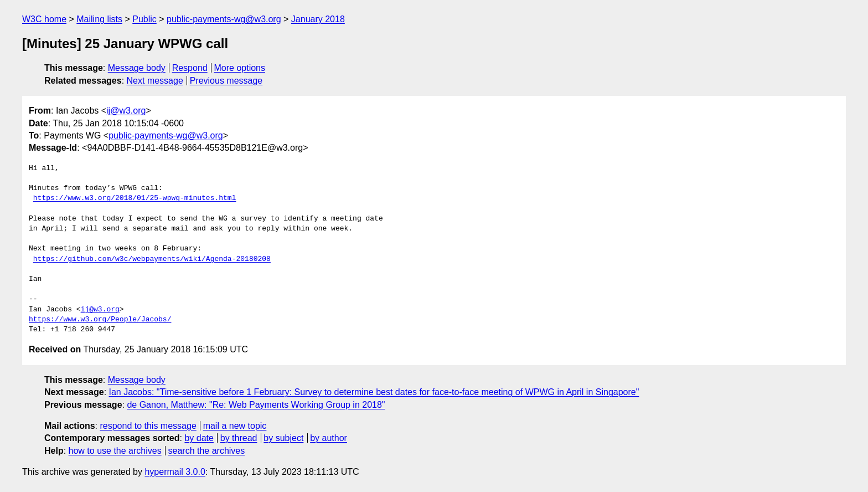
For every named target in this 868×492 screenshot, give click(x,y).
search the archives (207, 451)
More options (240, 68)
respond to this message (148, 426)
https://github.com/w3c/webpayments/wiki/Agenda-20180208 (152, 259)
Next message (155, 81)
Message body (137, 68)
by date (199, 438)
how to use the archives (115, 451)
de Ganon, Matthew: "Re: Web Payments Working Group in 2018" (256, 405)
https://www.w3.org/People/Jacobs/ (100, 320)
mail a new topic (235, 426)
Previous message (226, 81)
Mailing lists (99, 19)
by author (329, 438)
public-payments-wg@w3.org (224, 19)
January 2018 (318, 19)
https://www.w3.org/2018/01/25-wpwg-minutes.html (135, 198)
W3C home (44, 19)
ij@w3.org (126, 111)
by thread (239, 438)
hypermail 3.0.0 (175, 472)
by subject (283, 438)
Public (144, 19)
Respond (190, 68)
